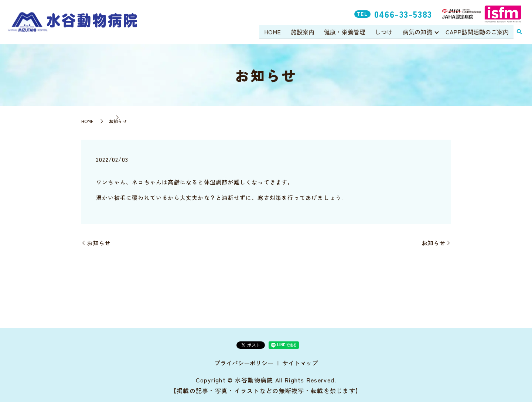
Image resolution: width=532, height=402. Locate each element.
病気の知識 (417, 32)
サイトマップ (300, 363)
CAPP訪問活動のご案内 (477, 32)
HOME (274, 32)
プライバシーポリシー (244, 363)
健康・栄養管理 (345, 32)
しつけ (384, 32)
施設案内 (303, 32)
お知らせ (99, 243)
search (519, 32)
